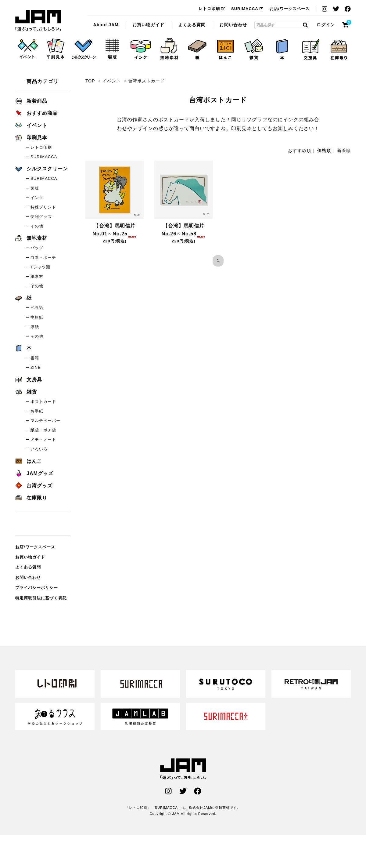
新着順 (344, 151)
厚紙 (35, 327)
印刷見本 (31, 138)
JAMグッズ (34, 473)
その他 (37, 226)
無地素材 (31, 238)
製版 (35, 188)
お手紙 (37, 411)
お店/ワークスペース (290, 9)
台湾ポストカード (38, 20)
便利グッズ (41, 217)
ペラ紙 (37, 308)
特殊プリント (43, 207)
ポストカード (43, 402)
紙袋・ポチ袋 (43, 430)
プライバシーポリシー (37, 588)
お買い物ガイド (148, 25)
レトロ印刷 (212, 9)
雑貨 (26, 392)
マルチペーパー (45, 421)
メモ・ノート (43, 439)
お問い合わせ (233, 25)
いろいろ (39, 449)
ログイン (326, 25)
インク (37, 198)
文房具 (29, 380)
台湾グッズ (34, 486)
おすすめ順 (299, 151)
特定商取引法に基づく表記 (41, 598)
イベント (112, 81)
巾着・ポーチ (43, 258)
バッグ (37, 248)
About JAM (106, 25)
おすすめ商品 (36, 113)
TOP (90, 81)
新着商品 (31, 101)
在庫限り (31, 498)
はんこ (29, 461)
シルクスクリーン (42, 169)
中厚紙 (37, 317)
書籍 (35, 358)
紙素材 (37, 276)
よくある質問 (192, 25)
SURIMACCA (247, 9)
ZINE (36, 367)
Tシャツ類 (40, 267)
